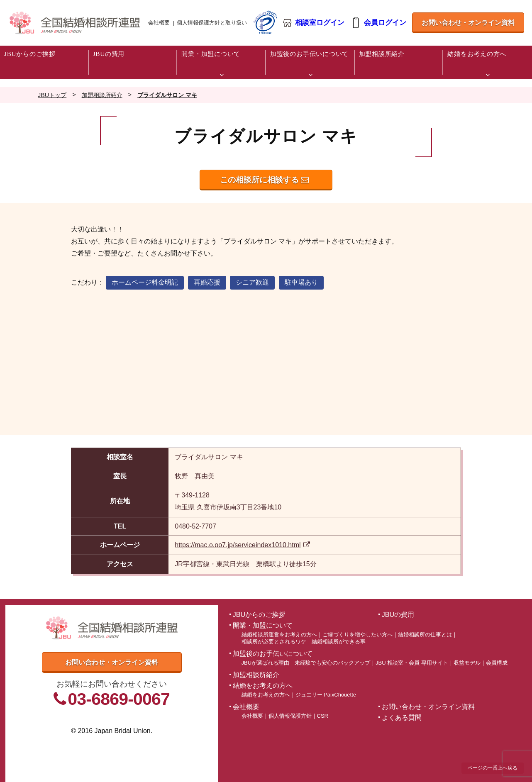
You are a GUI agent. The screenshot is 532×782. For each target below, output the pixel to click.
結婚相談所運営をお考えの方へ (279, 635)
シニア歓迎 (252, 282)
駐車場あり (301, 282)
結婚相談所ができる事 (339, 642)
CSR (323, 716)
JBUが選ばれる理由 (265, 663)
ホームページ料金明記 (145, 282)
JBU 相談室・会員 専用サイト (412, 663)
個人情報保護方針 (290, 716)
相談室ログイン (319, 23)
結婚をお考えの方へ (266, 695)
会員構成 (497, 663)
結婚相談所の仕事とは (425, 635)
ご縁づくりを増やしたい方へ (358, 635)
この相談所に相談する (264, 180)
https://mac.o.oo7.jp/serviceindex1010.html (242, 545)
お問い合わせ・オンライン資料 (467, 26)
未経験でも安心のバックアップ (332, 663)
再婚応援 (207, 282)
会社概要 (159, 23)
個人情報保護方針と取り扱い (212, 23)
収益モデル (467, 663)
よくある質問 (402, 717)
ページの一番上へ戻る (493, 768)
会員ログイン (384, 23)
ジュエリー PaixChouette (326, 695)
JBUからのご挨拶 (259, 615)
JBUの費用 (398, 615)
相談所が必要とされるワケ (274, 642)
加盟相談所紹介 (256, 675)
